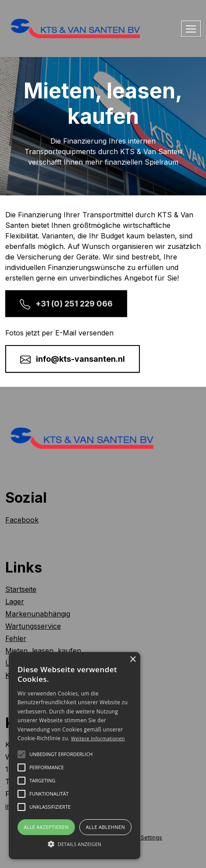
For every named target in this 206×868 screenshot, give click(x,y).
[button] (75, 844)
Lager (15, 601)
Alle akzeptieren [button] (46, 827)
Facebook (22, 520)
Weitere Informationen (98, 738)
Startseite (21, 589)
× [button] (133, 660)
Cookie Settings (141, 837)
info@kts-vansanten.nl (73, 360)
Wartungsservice (33, 626)
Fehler (16, 638)
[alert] (75, 756)
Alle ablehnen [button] (105, 827)
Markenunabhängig (38, 614)
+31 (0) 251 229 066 (66, 304)
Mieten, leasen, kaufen (43, 651)
